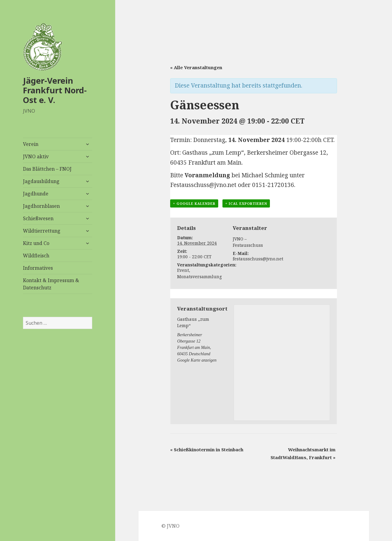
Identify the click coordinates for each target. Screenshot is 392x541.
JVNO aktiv (36, 156)
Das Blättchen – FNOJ (47, 169)
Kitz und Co (36, 243)
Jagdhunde (36, 194)
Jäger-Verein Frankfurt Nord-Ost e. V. (55, 90)
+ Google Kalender (194, 203)
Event (183, 270)
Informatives (38, 268)
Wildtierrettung (42, 231)
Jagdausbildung (41, 181)
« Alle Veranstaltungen (196, 67)
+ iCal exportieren (246, 203)
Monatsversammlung (199, 277)
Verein (31, 144)
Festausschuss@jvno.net (203, 185)
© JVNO (170, 526)
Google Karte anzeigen (197, 360)
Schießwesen (38, 218)
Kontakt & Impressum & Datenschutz (51, 284)
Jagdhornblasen (41, 206)
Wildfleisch (36, 256)
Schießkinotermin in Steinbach (207, 449)
